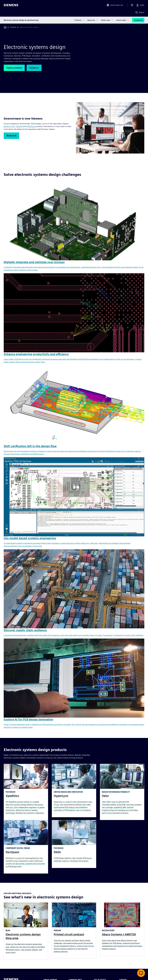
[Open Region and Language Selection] (115, 5)
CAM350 (19, 126)
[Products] (13, 27)
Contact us (138, 20)
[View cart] (132, 5)
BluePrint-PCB (9, 126)
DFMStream (31, 126)
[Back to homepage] (5, 27)
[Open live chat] (141, 973)
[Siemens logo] (11, 5)
